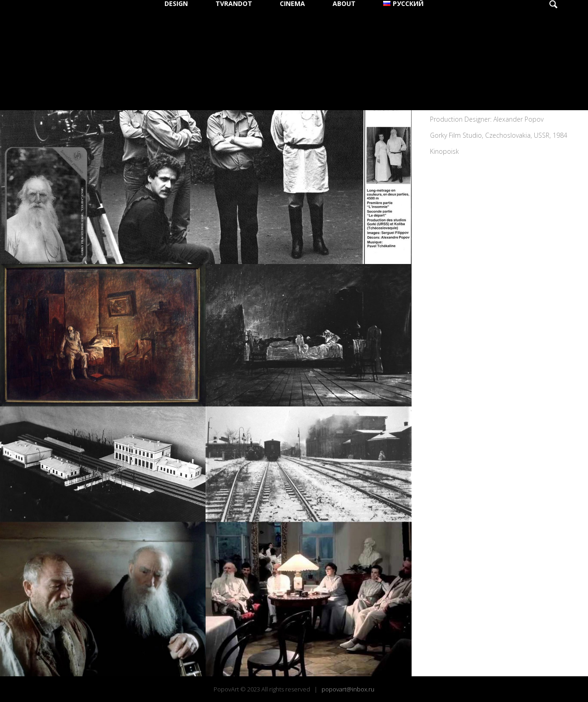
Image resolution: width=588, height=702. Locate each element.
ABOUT (344, 4)
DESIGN (176, 4)
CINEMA (292, 4)
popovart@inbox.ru (348, 689)
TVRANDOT (234, 4)
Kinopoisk (444, 151)
